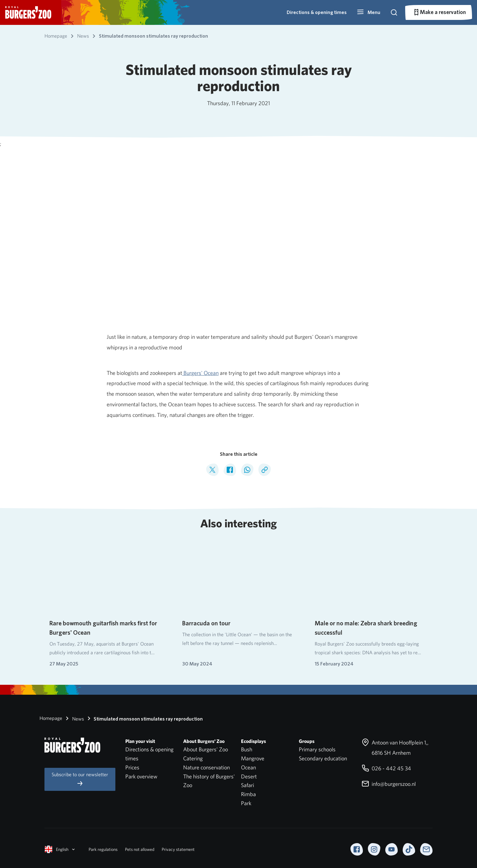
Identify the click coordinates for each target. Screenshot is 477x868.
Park (246, 803)
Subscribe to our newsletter (80, 779)
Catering (193, 758)
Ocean (248, 767)
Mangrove (253, 758)
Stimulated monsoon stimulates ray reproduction (144, 718)
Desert (249, 776)
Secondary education (323, 758)
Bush (247, 749)
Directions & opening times (317, 12)
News (74, 718)
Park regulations (103, 849)
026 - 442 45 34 (386, 768)
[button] (368, 12)
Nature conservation (206, 767)
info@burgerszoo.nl (389, 784)
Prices (132, 767)
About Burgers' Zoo (206, 749)
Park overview (141, 776)
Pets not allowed (140, 849)
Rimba (248, 794)
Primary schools (317, 749)
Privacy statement (178, 849)
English (60, 849)
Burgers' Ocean (200, 373)
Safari (248, 785)
